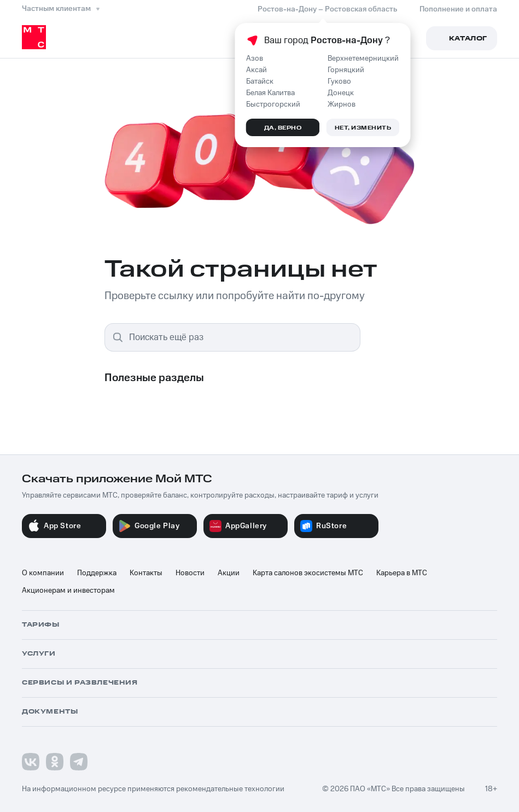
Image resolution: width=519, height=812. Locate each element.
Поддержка (97, 573)
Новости (190, 573)
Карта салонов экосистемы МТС (308, 573)
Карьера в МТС (402, 573)
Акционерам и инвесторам (68, 591)
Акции (229, 573)
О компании (43, 573)
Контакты (146, 573)
